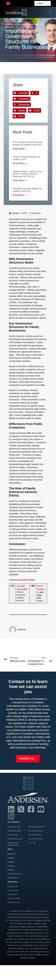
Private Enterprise (36, 827)
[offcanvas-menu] (50, 12)
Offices (11, 870)
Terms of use (13, 902)
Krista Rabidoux (41, 589)
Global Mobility (14, 831)
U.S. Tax (32, 843)
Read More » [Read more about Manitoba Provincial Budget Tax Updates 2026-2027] (20, 195)
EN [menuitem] (8, 3)
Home (7, 21)
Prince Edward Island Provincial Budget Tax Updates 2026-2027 (27, 143)
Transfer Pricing (35, 839)
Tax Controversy (36, 831)
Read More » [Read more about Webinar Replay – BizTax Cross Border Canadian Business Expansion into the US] (20, 180)
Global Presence (15, 874)
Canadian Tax (14, 827)
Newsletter (12, 894)
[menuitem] (8, 3)
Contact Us (13, 886)
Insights (11, 862)
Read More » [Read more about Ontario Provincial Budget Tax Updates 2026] (20, 163)
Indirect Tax (13, 835)
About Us (12, 854)
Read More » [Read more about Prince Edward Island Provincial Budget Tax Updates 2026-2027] (20, 149)
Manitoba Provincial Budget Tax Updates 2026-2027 (27, 190)
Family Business (18, 22)
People (11, 858)
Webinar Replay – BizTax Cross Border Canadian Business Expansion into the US (27, 174)
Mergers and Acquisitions (13, 844)
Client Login (13, 890)
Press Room (13, 878)
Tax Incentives (35, 835)
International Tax (15, 839)
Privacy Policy (14, 898)
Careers (11, 866)
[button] (21, 93)
